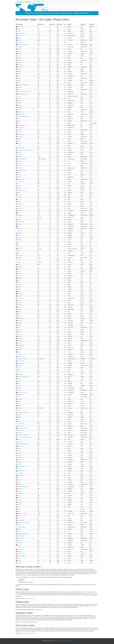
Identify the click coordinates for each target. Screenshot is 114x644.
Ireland (18, 247)
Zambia (19, 561)
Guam (18, 213)
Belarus (19, 69)
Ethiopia (19, 177)
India (38, 2)
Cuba (18, 141)
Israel (18, 251)
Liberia (18, 289)
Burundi (19, 103)
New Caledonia (20, 361)
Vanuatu (19, 545)
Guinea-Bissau (20, 222)
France (18, 188)
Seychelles (19, 453)
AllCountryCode (24, 2)
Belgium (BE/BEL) (25, 633)
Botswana (19, 87)
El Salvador (19, 168)
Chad (18, 119)
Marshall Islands (20, 318)
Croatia (18, 139)
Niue (18, 372)
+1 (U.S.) (26, 598)
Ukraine (19, 531)
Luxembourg (20, 298)
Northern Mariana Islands (23, 377)
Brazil (18, 89)
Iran (18, 242)
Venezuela (19, 549)
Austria (18, 56)
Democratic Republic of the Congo (25, 150)
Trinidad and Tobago (21, 514)
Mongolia (19, 336)
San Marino (19, 442)
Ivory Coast (19, 255)
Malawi (18, 307)
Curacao (19, 143)
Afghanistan (19, 27)
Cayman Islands (20, 114)
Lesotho (19, 287)
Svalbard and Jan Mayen (22, 487)
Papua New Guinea (21, 392)
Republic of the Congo (22, 413)
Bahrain (19, 63)
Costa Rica (19, 137)
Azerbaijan (19, 58)
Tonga (18, 511)
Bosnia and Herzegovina (22, 85)
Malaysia (19, 309)
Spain (18, 478)
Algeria (18, 31)
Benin (18, 76)
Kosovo (19, 273)
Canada (19, 110)
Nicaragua (19, 365)
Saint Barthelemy (21, 424)
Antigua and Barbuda (22, 45)
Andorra (19, 36)
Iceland (18, 235)
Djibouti (19, 155)
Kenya (18, 269)
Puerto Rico (19, 408)
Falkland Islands (20, 179)
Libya (18, 291)
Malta (18, 316)
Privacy (61, 641)
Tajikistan (19, 500)
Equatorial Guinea (21, 170)
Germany (19, 199)
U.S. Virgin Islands (21, 527)
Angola (18, 38)
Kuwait (18, 276)
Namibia (19, 350)
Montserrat (19, 341)
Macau (18, 300)
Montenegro (20, 339)
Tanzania (19, 502)
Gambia (19, 195)
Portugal (19, 406)
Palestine (19, 388)
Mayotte (19, 325)
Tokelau (19, 509)
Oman (18, 381)
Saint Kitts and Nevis (21, 428)
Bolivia (18, 83)
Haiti (18, 226)
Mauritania (19, 321)
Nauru (18, 352)
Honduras (19, 229)
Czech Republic (20, 148)
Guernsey (19, 217)
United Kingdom (20, 536)
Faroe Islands (20, 181)
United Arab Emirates (22, 534)
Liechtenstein (20, 294)
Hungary (19, 233)
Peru (18, 397)
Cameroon (19, 107)
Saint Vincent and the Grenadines (24, 437)
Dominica (19, 157)
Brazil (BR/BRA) (33, 633)
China (18, 123)
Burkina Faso (20, 101)
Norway (19, 379)
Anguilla (19, 40)
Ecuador (19, 163)
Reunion (19, 415)
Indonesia (19, 240)
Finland (18, 186)
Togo (18, 507)
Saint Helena (20, 426)
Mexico (18, 327)
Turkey (18, 518)
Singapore (19, 457)
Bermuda (19, 78)
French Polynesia (21, 190)
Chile (18, 121)
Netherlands (20, 356)
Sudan (18, 482)
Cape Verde (19, 112)
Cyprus (18, 146)
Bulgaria (19, 98)
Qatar (18, 410)
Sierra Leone (20, 455)
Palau (18, 386)
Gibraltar (19, 204)
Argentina (19, 47)
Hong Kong (19, 231)
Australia (19, 54)
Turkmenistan (20, 520)
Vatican (18, 547)
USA (34, 2)
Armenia (19, 49)
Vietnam (19, 552)
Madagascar (20, 305)
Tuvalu (18, 525)
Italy (18, 253)
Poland (18, 404)
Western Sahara (20, 556)
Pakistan (19, 383)
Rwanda (19, 422)
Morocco (19, 343)
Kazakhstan (19, 267)
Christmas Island (21, 125)
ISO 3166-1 (25, 575)
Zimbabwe (19, 563)
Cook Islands (20, 134)
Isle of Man (19, 249)
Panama (19, 390)
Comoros (19, 132)
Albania (18, 29)
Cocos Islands (20, 128)
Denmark (19, 152)
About (57, 641)
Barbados (19, 67)
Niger (18, 368)
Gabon (18, 193)
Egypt (18, 166)
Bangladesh (19, 65)
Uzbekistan (19, 543)
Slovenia (19, 464)
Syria (18, 496)
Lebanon (19, 285)
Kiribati (18, 271)
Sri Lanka (19, 480)
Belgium (19, 72)
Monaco (19, 334)
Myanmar (19, 347)
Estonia (19, 175)
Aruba (18, 51)
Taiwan (18, 498)
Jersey (18, 262)
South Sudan (20, 475)
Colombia (19, 130)
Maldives (19, 312)
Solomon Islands (21, 466)
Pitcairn (19, 401)
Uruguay (19, 540)
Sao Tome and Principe (22, 444)
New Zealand (20, 363)
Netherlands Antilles (21, 359)
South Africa (20, 471)
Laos (18, 280)
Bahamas (19, 60)
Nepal (18, 354)
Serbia (18, 451)
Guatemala (19, 215)
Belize (18, 74)
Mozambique (20, 345)
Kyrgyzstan (19, 278)
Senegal (19, 448)
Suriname (19, 484)
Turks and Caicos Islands (22, 522)
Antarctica (19, 42)
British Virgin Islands (21, 94)
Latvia (18, 282)
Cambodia (19, 105)
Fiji (17, 184)
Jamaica (19, 258)
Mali (18, 314)
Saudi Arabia (20, 446)
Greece (18, 206)
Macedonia (19, 303)
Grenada (19, 211)
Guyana (19, 224)
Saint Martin (20, 433)
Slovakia (19, 462)
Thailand (19, 505)
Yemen (18, 558)
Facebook (70, 641)
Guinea (18, 220)
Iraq (18, 244)
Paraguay (19, 395)
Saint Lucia (19, 430)
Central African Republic (22, 116)
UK (42, 2)
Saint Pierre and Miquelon (23, 435)
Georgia (19, 197)
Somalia (19, 469)
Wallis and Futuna (21, 554)
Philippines (19, 399)
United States (20, 538)
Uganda (19, 529)
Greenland (19, 208)
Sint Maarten (20, 460)
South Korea (20, 473)
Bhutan (18, 80)
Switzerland (19, 493)
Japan (18, 260)
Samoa (18, 439)
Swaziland (19, 489)
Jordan (18, 264)
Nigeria (18, 370)
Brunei (18, 96)
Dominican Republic (21, 159)
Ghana (18, 202)
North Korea (20, 374)
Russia (18, 419)
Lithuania (19, 296)
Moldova (19, 332)
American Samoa (21, 33)
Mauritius (19, 323)
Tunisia (18, 516)
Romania (19, 417)
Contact (65, 641)
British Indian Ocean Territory (23, 92)
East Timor (19, 161)
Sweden (19, 491)
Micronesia (19, 330)
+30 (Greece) (32, 598)
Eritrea (18, 172)
